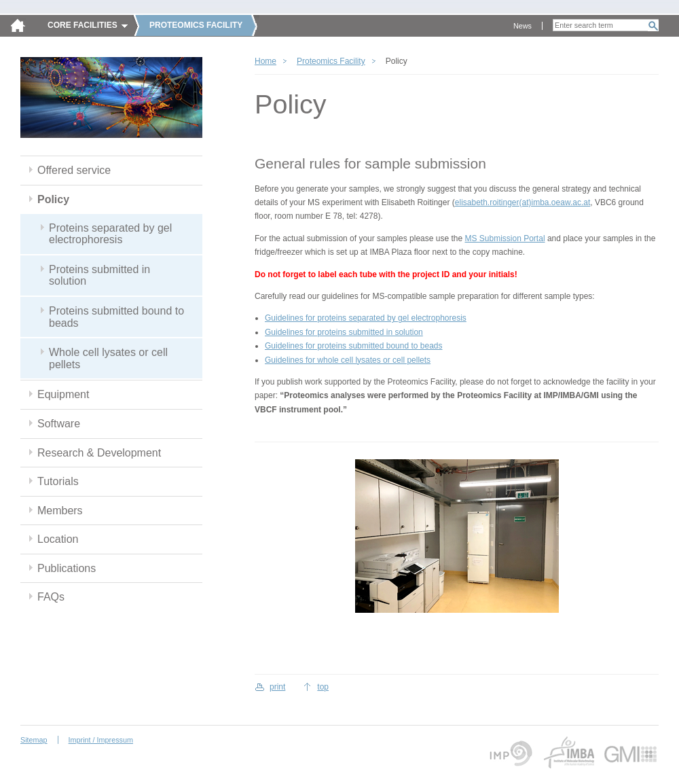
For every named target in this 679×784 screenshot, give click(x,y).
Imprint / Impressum (101, 740)
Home (265, 61)
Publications (67, 568)
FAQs (51, 597)
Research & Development (99, 453)
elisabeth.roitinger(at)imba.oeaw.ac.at (522, 202)
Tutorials (58, 481)
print (277, 687)
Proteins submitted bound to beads (116, 317)
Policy (53, 199)
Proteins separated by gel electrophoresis (110, 234)
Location (58, 539)
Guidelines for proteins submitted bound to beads (354, 346)
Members (60, 511)
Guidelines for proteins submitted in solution (344, 332)
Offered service (74, 170)
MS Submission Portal (505, 238)
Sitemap (34, 740)
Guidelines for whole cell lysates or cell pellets (348, 360)
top (323, 687)
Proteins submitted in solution (99, 275)
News (522, 26)
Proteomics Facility (331, 61)
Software (59, 424)
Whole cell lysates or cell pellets (108, 358)
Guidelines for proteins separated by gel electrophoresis (366, 318)
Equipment (63, 394)
